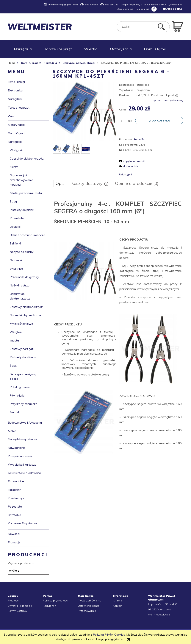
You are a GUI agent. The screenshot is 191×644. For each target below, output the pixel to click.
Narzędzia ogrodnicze (22, 439)
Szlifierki (15, 243)
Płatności (13, 601)
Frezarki (15, 412)
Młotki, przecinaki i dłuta (26, 193)
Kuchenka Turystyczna (23, 523)
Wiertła (13, 116)
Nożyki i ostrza (20, 285)
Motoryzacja (16, 125)
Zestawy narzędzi (22, 349)
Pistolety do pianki (22, 210)
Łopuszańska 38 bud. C (163, 604)
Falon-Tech (141, 139)
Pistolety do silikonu (23, 357)
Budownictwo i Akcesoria (25, 422)
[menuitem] (23, 49)
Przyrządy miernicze (24, 404)
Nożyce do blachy (22, 252)
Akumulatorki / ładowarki (24, 473)
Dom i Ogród (16, 133)
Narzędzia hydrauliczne (25, 315)
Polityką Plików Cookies (109, 634)
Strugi (14, 201)
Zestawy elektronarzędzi (26, 307)
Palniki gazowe (20, 387)
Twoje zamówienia (90, 601)
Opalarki (15, 227)
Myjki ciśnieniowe (21, 324)
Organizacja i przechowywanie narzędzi (21, 180)
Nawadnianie (17, 448)
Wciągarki (16, 150)
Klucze (14, 167)
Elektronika (15, 90)
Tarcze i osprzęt (19, 107)
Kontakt (118, 606)
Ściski (13, 366)
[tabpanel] (118, 325)
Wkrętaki (16, 332)
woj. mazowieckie (159, 615)
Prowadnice (16, 481)
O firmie (118, 601)
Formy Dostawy (18, 611)
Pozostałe (17, 218)
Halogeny (14, 490)
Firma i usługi (16, 82)
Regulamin (49, 606)
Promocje (14, 542)
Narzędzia (15, 99)
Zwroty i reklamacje (20, 606)
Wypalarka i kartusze (22, 464)
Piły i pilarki (17, 395)
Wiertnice (16, 269)
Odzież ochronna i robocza (27, 235)
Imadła (14, 340)
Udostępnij (126, 174)
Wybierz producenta (22, 563)
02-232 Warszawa (160, 609)
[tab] (60, 183)
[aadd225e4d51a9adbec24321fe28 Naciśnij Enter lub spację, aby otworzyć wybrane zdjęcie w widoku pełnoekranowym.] (85, 112)
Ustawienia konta (89, 606)
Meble (12, 431)
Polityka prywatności (55, 601)
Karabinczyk (16, 498)
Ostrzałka (14, 515)
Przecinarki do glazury (24, 277)
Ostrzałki (16, 260)
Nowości (14, 534)
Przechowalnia (87, 611)
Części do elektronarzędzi (27, 158)
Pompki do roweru (20, 456)
